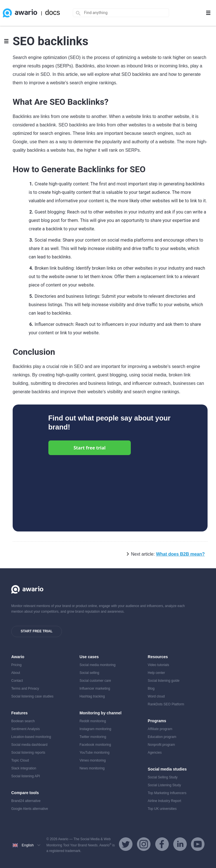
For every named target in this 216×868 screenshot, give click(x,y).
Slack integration (24, 768)
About (16, 673)
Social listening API (26, 776)
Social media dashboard (29, 745)
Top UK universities (162, 809)
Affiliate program (160, 729)
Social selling (89, 673)
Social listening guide (164, 681)
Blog (151, 689)
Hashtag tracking (92, 696)
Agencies (155, 753)
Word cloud (156, 696)
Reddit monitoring (93, 721)
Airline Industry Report (164, 801)
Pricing (16, 665)
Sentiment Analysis (25, 729)
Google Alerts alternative (30, 809)
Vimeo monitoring (93, 760)
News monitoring (92, 768)
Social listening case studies (32, 696)
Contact (17, 681)
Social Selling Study (163, 777)
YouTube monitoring (95, 753)
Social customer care (95, 681)
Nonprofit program (161, 745)
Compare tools (25, 793)
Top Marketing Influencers (167, 793)
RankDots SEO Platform (166, 704)
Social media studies (167, 769)
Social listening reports (28, 753)
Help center (156, 673)
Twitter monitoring (93, 737)
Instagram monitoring (95, 729)
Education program (162, 737)
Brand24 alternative (26, 801)
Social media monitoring (98, 665)
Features (19, 713)
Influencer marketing (95, 689)
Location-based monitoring (31, 737)
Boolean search (23, 721)
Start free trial (90, 448)
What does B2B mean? (180, 554)
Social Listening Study (164, 785)
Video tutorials (158, 665)
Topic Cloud (20, 760)
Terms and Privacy (25, 689)
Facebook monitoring (95, 745)
